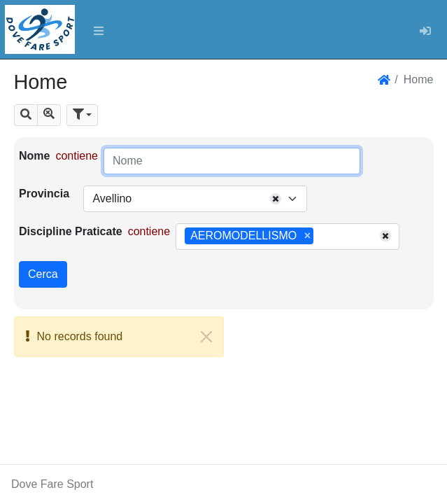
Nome (34, 156)
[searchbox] (322, 237)
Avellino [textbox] (112, 198)
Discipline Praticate (71, 231)
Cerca (43, 274)
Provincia (44, 194)
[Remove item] (307, 236)
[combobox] (195, 199)
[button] (26, 115)
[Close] (206, 337)
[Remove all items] (276, 199)
